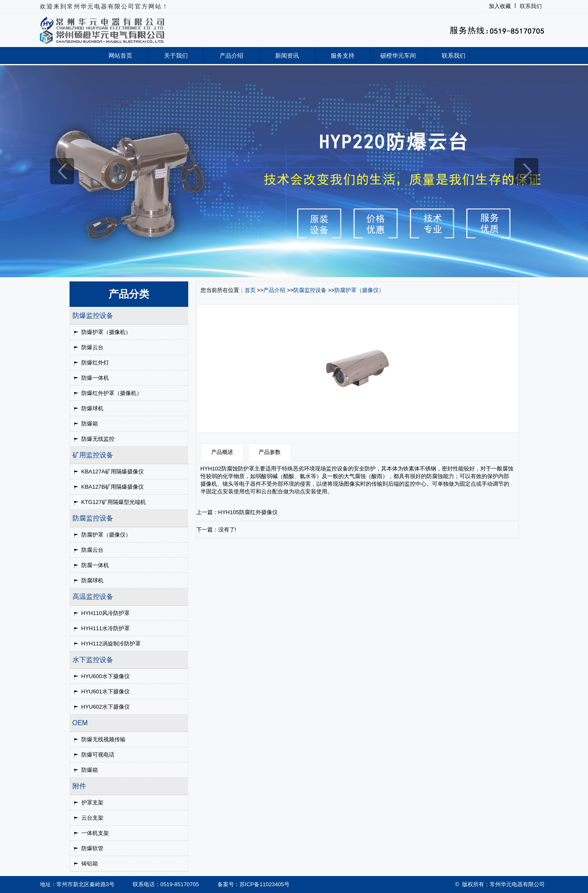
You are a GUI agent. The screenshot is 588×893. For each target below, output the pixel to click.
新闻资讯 (287, 56)
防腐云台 (92, 550)
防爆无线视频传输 (103, 739)
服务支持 (343, 56)
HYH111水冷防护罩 (106, 628)
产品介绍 (231, 56)
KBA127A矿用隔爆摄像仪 (113, 472)
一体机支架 (95, 833)
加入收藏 (500, 6)
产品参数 (270, 452)
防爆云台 (92, 347)
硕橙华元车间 (398, 56)
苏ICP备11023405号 (265, 884)
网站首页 (120, 56)
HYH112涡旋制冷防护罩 (111, 644)
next (526, 171)
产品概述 (222, 452)
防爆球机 (92, 408)
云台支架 (92, 818)
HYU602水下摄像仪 (106, 707)
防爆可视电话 (98, 755)
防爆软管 (92, 848)
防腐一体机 (95, 565)
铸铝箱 (90, 864)
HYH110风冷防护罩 (106, 613)
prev (62, 171)
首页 (250, 290)
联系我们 (531, 6)
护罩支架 (92, 803)
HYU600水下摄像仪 (106, 676)
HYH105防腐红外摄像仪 (248, 512)
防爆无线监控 (98, 439)
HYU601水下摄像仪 (106, 691)
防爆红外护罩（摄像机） (112, 393)
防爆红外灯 (95, 363)
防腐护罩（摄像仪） (106, 535)
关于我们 (176, 56)
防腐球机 (92, 580)
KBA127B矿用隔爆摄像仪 (113, 487)
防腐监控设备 (310, 290)
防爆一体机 (95, 378)
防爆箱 (90, 424)
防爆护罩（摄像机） (106, 332)
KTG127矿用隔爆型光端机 (114, 502)
